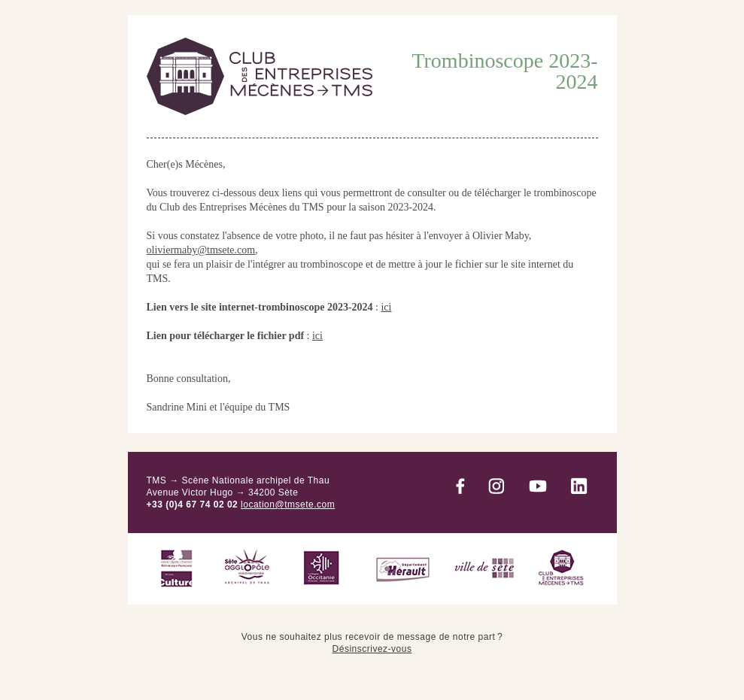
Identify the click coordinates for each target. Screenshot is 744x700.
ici (386, 307)
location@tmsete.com (288, 505)
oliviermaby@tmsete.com (201, 250)
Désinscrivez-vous (372, 649)
